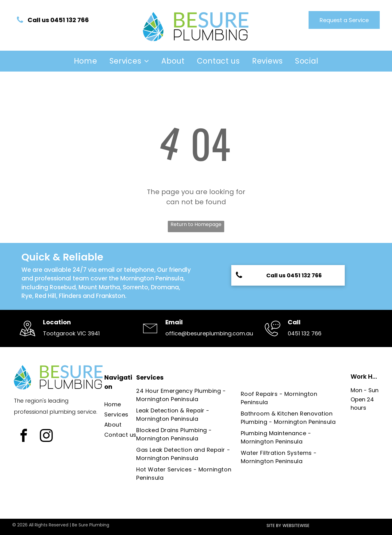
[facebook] (23, 436)
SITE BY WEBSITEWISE (288, 525)
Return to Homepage (196, 224)
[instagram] (46, 436)
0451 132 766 (305, 333)
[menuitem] (86, 61)
